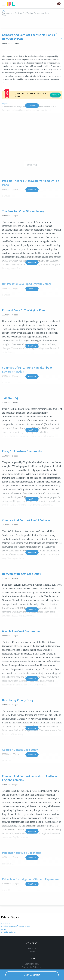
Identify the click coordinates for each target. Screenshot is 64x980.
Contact (32, 931)
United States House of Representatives (15, 902)
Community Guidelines (32, 947)
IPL (3, 11)
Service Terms (32, 957)
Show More (32, 81)
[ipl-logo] (11, 5)
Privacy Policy (32, 954)
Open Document (32, 975)
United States (6, 899)
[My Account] (60, 4)
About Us (32, 928)
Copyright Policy (32, 944)
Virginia (4, 905)
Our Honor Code (32, 950)
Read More (32, 165)
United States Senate (9, 908)
